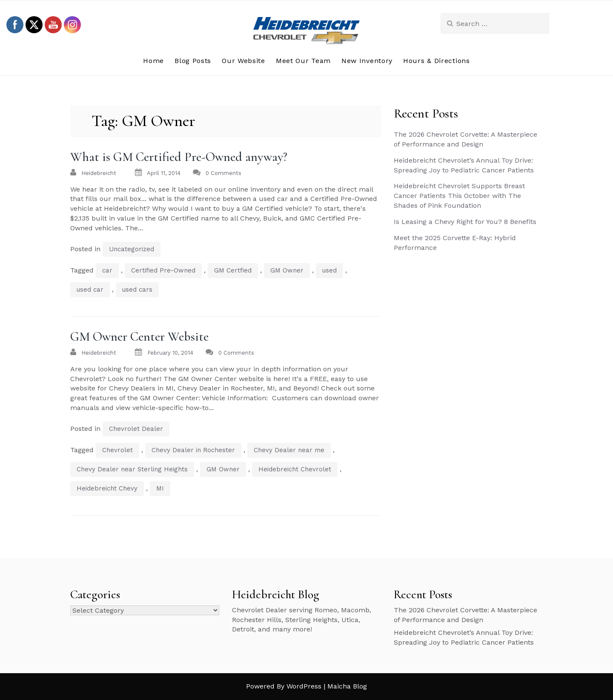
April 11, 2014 (164, 173)
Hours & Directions (437, 61)
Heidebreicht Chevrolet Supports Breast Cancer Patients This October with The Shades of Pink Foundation (459, 196)
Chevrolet (117, 450)
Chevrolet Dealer (136, 429)
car (107, 270)
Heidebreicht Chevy (107, 488)
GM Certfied (233, 270)
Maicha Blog (347, 686)
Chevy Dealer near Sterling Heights (132, 469)
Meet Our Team (303, 61)
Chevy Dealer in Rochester (193, 450)
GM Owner (287, 270)
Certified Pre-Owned (163, 270)
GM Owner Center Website (139, 337)
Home (153, 61)
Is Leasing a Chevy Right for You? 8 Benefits (465, 222)
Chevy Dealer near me (289, 450)
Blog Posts (193, 61)
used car (90, 290)
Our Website (243, 61)
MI (160, 488)
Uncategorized (132, 249)
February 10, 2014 (170, 353)
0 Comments (223, 173)
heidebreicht (99, 173)
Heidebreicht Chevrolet (295, 469)
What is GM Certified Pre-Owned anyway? (179, 157)
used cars (137, 290)
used (329, 270)
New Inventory (367, 61)
